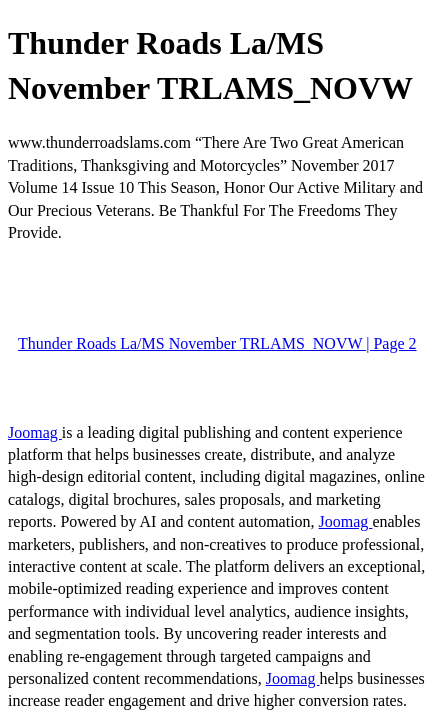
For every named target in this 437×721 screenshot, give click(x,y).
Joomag (35, 432)
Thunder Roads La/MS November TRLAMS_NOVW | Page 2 (217, 343)
